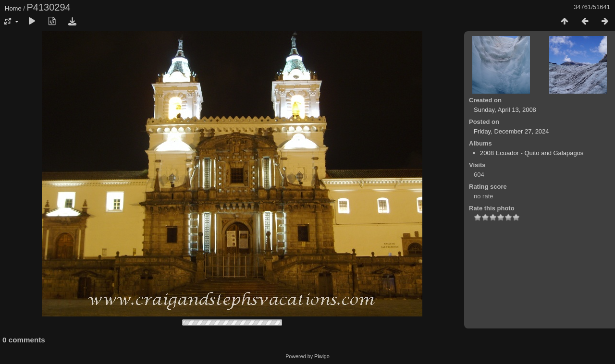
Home (13, 8)
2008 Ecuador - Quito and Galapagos (532, 153)
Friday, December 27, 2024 (511, 131)
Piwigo (322, 356)
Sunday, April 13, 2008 (505, 110)
